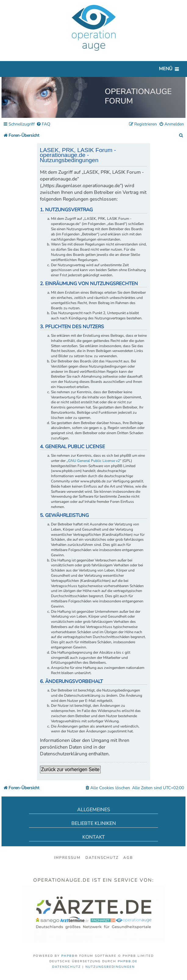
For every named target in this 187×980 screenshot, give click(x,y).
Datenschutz (102, 858)
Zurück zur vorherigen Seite (70, 769)
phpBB (68, 956)
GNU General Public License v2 (94, 461)
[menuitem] (43, 124)
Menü (166, 69)
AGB (128, 858)
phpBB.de (128, 961)
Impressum (67, 858)
